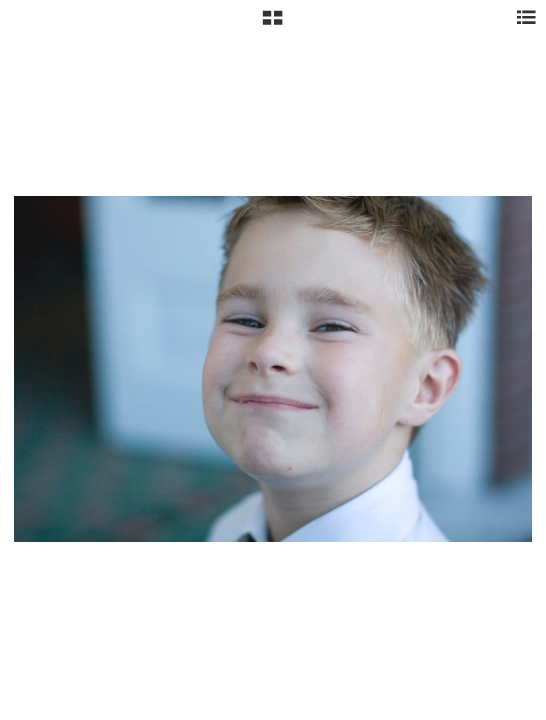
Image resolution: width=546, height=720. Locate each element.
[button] (272, 25)
